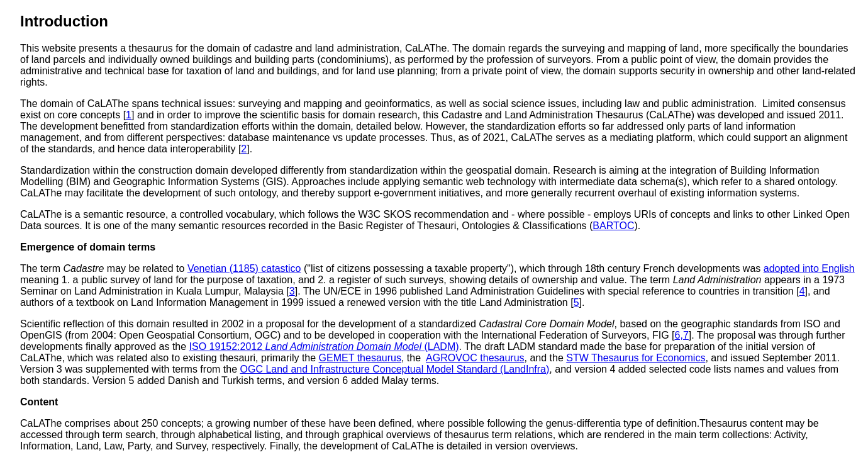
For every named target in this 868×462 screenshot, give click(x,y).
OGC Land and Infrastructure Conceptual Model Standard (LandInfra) (395, 369)
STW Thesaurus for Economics (636, 358)
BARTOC (613, 226)
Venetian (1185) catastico (244, 268)
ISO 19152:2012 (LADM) (324, 346)
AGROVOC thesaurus (475, 358)
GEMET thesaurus (360, 358)
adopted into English (809, 268)
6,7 (682, 335)
